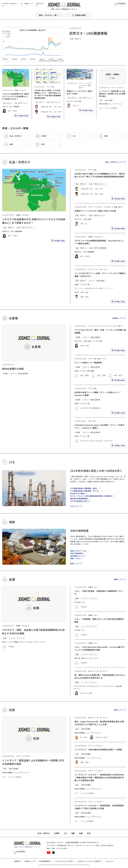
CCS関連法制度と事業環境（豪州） (84, 488)
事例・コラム (76, 558)
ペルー (96, 587)
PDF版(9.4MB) (86, 111)
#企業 (79, 101)
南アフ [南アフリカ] (120, 326)
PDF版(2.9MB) (118, 351)
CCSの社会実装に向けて (80, 501)
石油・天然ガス (76, 39)
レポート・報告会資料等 (19, 374)
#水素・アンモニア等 (82, 284)
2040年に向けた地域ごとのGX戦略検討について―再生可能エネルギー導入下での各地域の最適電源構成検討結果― (48, 94)
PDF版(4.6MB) (118, 381)
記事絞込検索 (80, 15)
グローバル (103, 269)
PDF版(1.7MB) (118, 446)
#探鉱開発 (16, 106)
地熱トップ (75, 564)
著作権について (30, 861)
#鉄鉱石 (16, 642)
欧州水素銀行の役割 (13, 369)
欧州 (99, 359)
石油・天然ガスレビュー (21, 103)
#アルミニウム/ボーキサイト (30, 642)
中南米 (16, 90)
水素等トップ (117, 318)
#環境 (92, 371)
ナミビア (114, 326)
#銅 (76, 658)
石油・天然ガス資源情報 (98, 248)
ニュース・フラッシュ (17, 638)
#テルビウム (91, 686)
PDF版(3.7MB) (118, 302)
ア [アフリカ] (83, 88)
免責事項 (18, 861)
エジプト (98, 326)
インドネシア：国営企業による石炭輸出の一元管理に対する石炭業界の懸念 (112, 94)
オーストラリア (102, 671)
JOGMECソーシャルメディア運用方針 (90, 861)
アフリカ (91, 326)
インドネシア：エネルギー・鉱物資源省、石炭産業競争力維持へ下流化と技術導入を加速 (99, 807)
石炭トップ (118, 710)
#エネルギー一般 (72, 101)
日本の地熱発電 (76, 553)
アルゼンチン (98, 237)
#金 (3, 642)
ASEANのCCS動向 (77, 493)
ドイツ (104, 359)
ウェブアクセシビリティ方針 (65, 861)
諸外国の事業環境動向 (79, 499)
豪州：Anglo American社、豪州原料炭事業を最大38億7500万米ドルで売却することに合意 (99, 723)
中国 (89, 85)
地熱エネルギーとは (78, 551)
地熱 (73, 833)
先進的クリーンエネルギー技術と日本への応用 (95, 211)
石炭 (101, 100)
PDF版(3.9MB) (22, 116)
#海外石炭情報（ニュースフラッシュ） (111, 104)
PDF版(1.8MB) (118, 262)
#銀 (82, 658)
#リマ (43, 642)
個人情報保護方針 (46, 861)
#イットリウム (102, 686)
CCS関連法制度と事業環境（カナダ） (85, 491)
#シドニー (78, 689)
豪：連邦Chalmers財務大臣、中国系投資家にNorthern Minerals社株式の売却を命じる (100, 676)
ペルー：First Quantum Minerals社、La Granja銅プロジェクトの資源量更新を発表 (100, 648)
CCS (65, 833)
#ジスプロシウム (80, 686)
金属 (5, 638)
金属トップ (118, 579)
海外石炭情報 (109, 100)
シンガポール (83, 85)
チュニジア (106, 326)
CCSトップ (75, 506)
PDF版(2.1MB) (118, 413)
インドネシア (88, 83)
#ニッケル (9, 642)
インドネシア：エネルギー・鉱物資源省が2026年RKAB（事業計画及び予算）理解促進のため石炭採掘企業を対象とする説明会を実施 (99, 777)
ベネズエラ (23, 90)
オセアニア (92, 671)
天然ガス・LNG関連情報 (88, 33)
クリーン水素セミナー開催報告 (88, 362)
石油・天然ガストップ (114, 162)
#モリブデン (89, 658)
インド (96, 269)
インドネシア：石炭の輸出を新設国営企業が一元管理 (98, 749)
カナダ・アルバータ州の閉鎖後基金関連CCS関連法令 (91, 496)
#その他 (77, 602)
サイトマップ (110, 861)
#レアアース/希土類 (115, 686)
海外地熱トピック (77, 556)
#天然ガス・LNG (7, 106)
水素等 (5, 374)
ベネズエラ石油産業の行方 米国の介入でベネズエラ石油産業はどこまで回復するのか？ (16, 96)
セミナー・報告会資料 (97, 281)
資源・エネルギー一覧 (48, 15)
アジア (49, 87)
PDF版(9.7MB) (54, 117)
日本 (53, 87)
